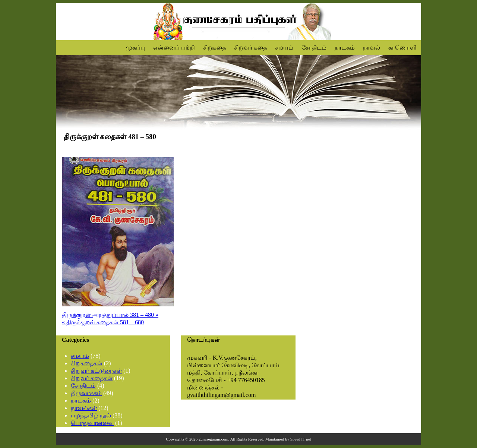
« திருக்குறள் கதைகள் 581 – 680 (103, 322)
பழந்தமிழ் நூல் (91, 415)
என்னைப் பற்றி (174, 48)
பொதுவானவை (92, 423)
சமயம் (284, 48)
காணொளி (402, 48)
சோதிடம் (314, 48)
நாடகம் (345, 48)
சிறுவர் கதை (250, 48)
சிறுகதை (214, 48)
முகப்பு (135, 48)
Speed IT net (301, 439)
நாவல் (372, 48)
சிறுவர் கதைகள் (92, 378)
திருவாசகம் (86, 393)
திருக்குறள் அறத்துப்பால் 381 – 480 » (110, 315)
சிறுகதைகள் (87, 363)
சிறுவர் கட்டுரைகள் (96, 371)
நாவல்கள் (84, 408)
